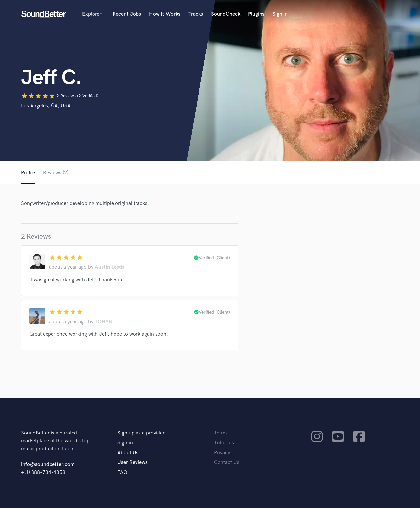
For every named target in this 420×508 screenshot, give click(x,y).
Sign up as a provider (141, 433)
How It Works (165, 14)
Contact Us (227, 463)
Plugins (256, 14)
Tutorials (224, 443)
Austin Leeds (110, 267)
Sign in (280, 14)
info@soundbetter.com (48, 465)
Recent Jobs (127, 14)
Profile (28, 173)
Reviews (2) (56, 173)
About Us (128, 453)
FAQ (122, 472)
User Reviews (133, 463)
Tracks (196, 14)
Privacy (222, 453)
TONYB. (104, 322)
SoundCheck (226, 14)
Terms (221, 433)
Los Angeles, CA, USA (46, 106)
